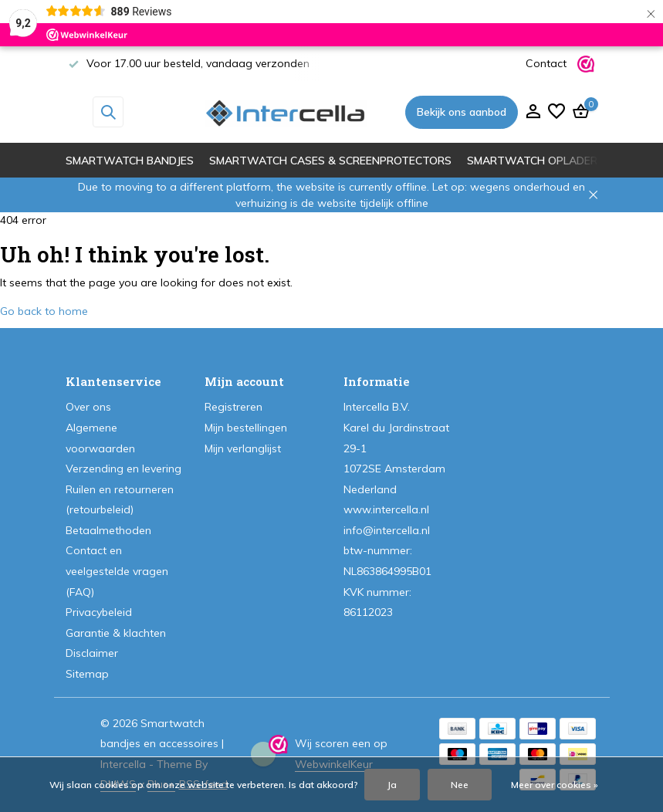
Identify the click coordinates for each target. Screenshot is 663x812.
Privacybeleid (99, 612)
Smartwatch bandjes (130, 161)
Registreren (233, 407)
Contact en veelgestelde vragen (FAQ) (117, 571)
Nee (460, 785)
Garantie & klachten (116, 633)
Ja (392, 785)
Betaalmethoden (108, 530)
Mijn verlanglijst (243, 448)
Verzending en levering (123, 469)
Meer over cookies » (555, 785)
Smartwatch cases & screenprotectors (330, 161)
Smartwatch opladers (536, 161)
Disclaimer (92, 653)
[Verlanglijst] (556, 112)
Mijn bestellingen (246, 428)
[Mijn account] (533, 112)
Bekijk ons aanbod (462, 112)
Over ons (88, 407)
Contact (546, 63)
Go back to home (44, 311)
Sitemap (87, 674)
